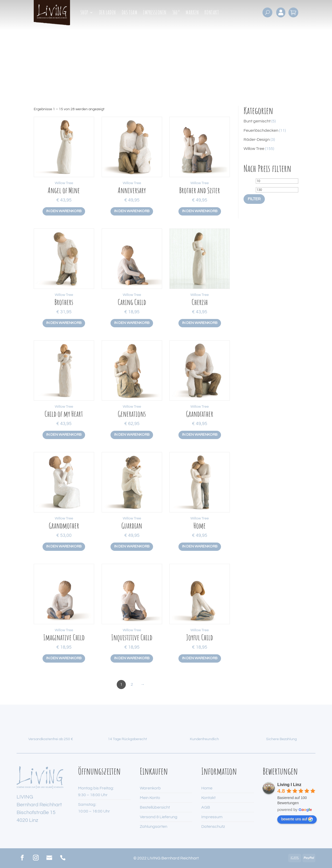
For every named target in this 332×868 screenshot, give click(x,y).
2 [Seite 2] (132, 684)
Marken (192, 13)
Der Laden (108, 13)
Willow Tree (64, 183)
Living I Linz (289, 785)
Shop (84, 13)
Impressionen (155, 13)
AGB (206, 807)
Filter (254, 199)
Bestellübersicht (155, 807)
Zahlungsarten (154, 827)
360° (176, 13)
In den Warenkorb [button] (64, 211)
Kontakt (212, 13)
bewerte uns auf (297, 819)
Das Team (130, 13)
